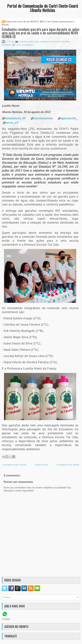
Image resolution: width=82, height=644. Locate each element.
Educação (34, 42)
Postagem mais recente (15, 465)
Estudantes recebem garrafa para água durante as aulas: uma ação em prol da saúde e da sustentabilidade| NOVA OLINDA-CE (41, 33)
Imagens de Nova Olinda (52, 42)
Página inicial (42, 465)
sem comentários (25, 45)
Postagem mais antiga (68, 465)
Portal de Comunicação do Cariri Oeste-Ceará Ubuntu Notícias (42, 8)
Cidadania (24, 42)
